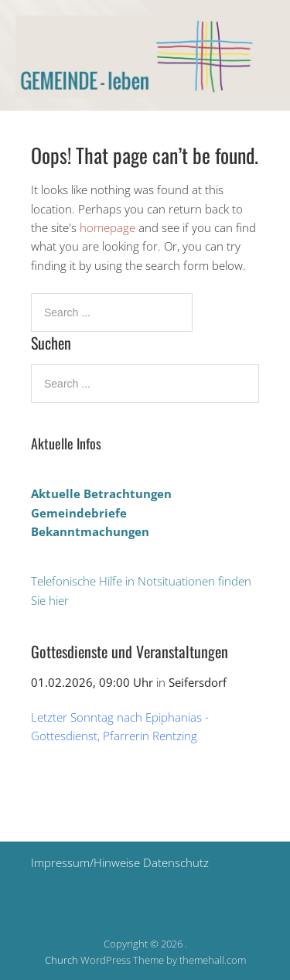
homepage (107, 227)
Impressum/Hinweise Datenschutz (120, 862)
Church (61, 960)
